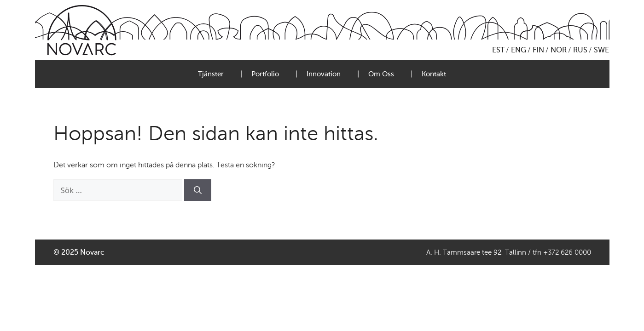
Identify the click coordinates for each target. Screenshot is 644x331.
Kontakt (434, 74)
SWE (601, 50)
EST (498, 50)
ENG (519, 50)
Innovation (324, 74)
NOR (559, 50)
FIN (538, 50)
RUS (580, 50)
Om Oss (381, 74)
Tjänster (211, 74)
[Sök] (198, 190)
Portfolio (265, 74)
